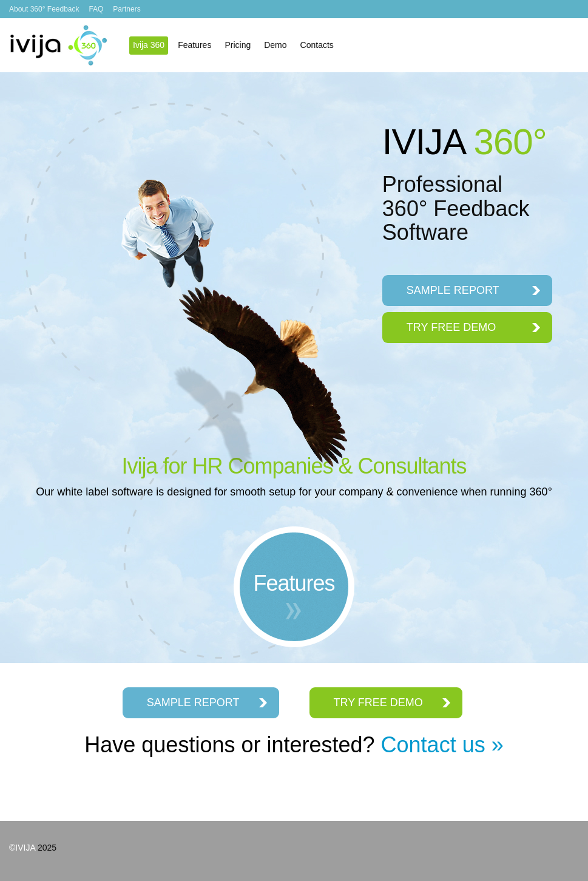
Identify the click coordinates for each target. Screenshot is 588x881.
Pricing (238, 45)
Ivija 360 (59, 45)
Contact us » (442, 745)
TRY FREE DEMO (451, 327)
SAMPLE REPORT (453, 290)
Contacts (317, 45)
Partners (127, 9)
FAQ (96, 9)
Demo (275, 45)
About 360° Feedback (44, 9)
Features (194, 45)
